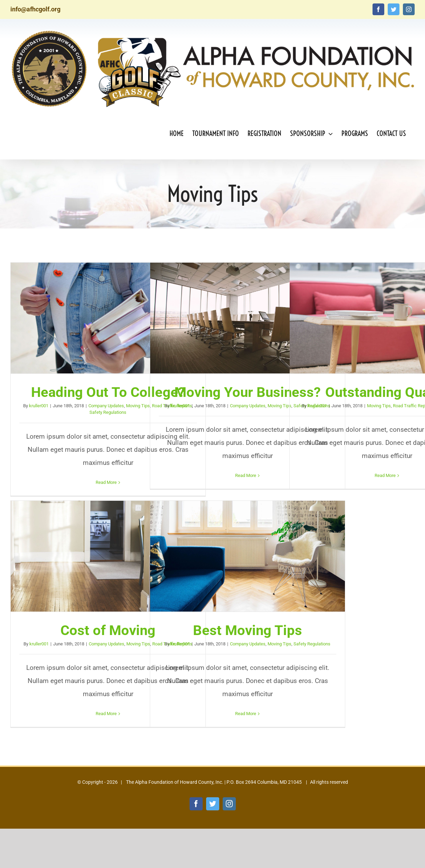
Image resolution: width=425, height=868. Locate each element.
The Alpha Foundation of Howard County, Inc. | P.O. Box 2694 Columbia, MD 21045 (213, 782)
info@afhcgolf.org (35, 9)
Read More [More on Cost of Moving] (106, 714)
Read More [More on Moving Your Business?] (246, 475)
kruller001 (39, 406)
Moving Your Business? (248, 392)
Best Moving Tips (248, 630)
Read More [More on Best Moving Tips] (246, 714)
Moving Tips (138, 406)
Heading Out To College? (108, 392)
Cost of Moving (108, 630)
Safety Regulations (108, 412)
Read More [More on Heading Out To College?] (106, 482)
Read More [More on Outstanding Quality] (385, 475)
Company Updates (106, 406)
